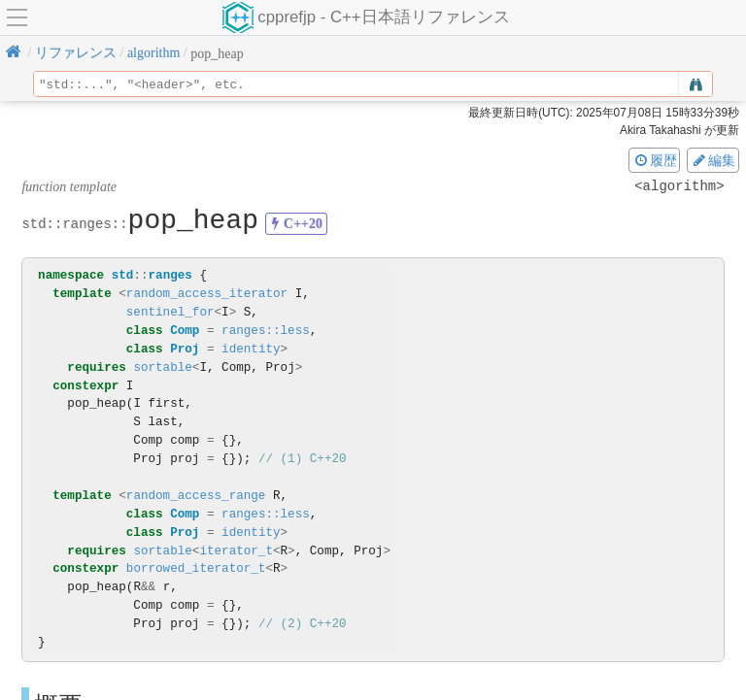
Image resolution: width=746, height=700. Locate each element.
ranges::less (266, 331)
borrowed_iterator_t (196, 568)
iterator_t (236, 551)
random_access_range (196, 496)
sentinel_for (170, 312)
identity (251, 349)
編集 (713, 160)
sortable (162, 367)
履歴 (655, 160)
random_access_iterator (207, 294)
